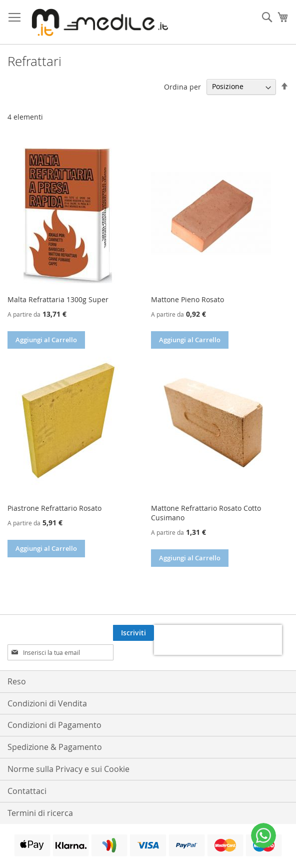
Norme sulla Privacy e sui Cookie (68, 749)
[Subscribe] (268, 633)
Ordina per (182, 86)
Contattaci (27, 771)
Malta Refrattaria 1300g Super (58, 299)
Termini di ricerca (40, 793)
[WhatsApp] (263, 835)
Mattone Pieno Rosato (187, 299)
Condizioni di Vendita (47, 684)
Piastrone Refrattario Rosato (54, 508)
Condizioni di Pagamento (54, 705)
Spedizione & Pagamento (55, 727)
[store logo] (98, 22)
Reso (17, 662)
